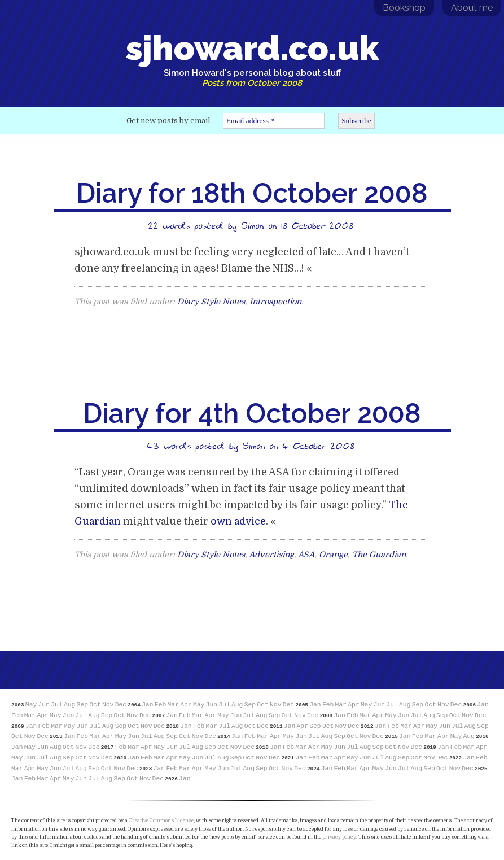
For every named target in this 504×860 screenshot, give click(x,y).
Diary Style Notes (211, 302)
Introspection (275, 302)
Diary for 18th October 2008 (252, 193)
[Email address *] (274, 121)
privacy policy (339, 837)
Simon (252, 225)
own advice (238, 521)
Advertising (271, 555)
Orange (333, 555)
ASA (306, 555)
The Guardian (379, 555)
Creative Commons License (161, 820)
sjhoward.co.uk (252, 58)
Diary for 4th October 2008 (252, 413)
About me (472, 8)
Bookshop (404, 8)
